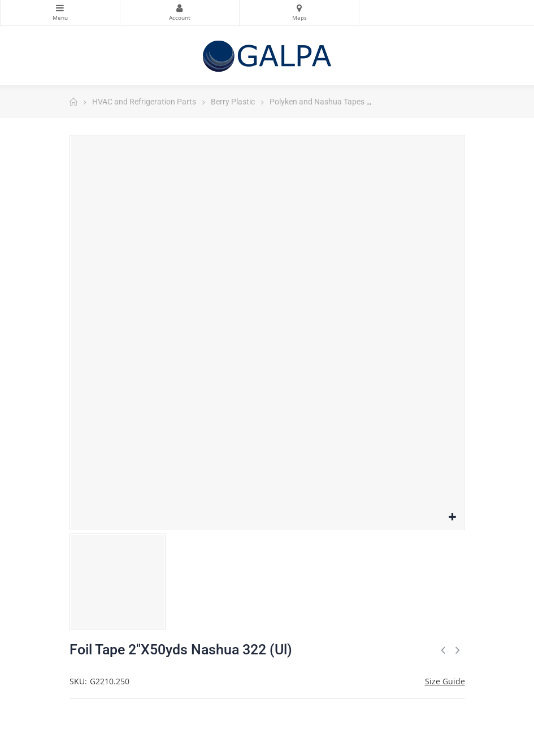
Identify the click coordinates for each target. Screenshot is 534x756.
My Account (180, 8)
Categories (60, 8)
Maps (299, 8)
